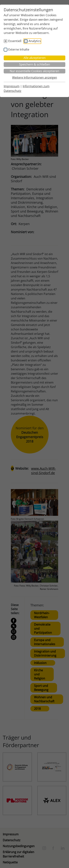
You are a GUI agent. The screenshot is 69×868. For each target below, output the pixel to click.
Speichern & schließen (35, 64)
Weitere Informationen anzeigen (35, 77)
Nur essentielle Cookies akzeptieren (34, 71)
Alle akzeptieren (35, 58)
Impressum (12, 86)
